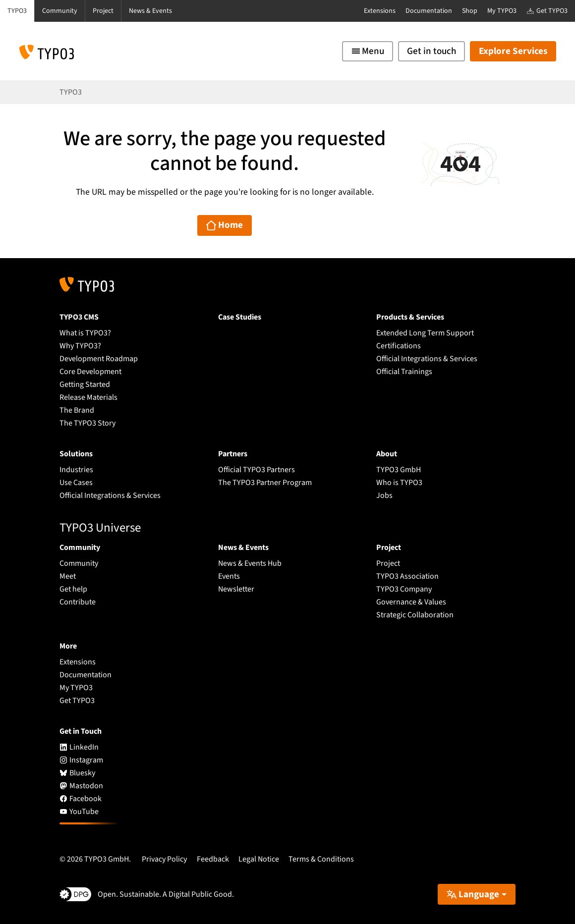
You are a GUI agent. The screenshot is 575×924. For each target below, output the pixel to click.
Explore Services (513, 51)
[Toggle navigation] (368, 51)
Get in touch (431, 51)
